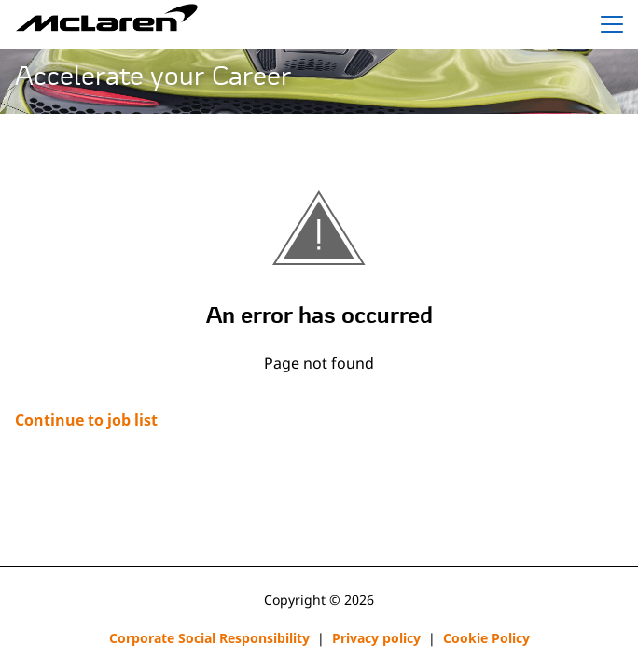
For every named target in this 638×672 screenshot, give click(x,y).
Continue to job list (86, 420)
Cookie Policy (486, 638)
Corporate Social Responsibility (209, 638)
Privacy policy (376, 638)
